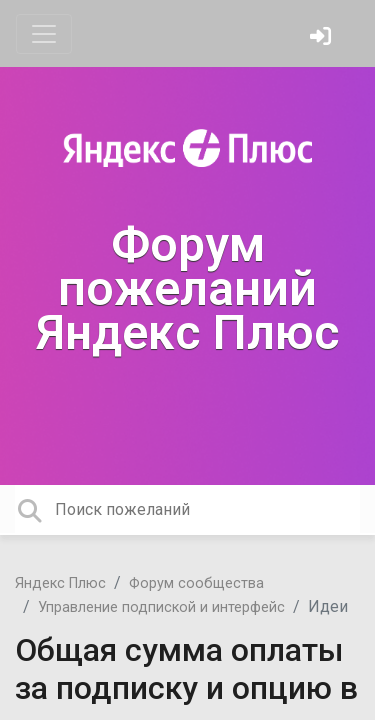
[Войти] (323, 38)
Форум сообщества (196, 583)
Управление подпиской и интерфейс (161, 607)
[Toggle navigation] (44, 34)
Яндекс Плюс (60, 583)
